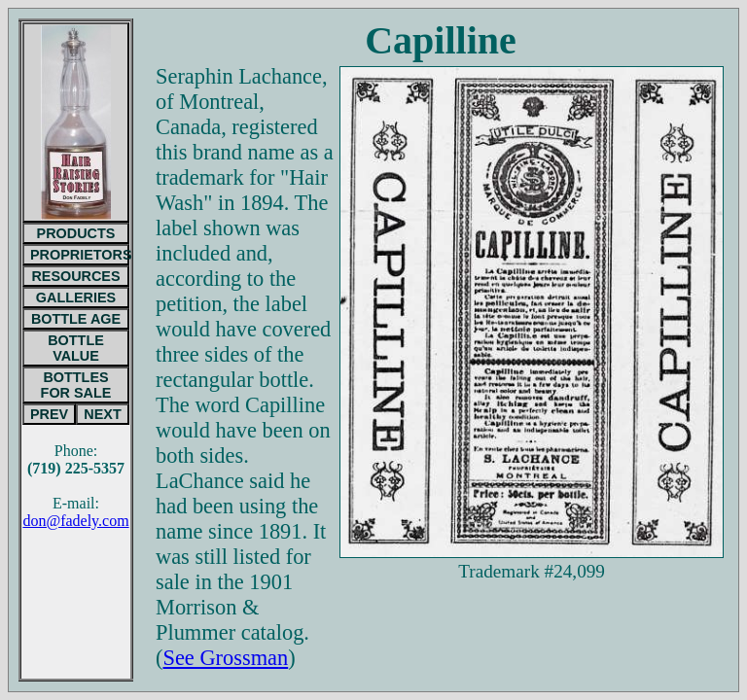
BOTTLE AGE (76, 319)
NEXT (102, 414)
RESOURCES (75, 276)
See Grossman (225, 658)
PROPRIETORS (80, 255)
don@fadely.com (75, 521)
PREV (49, 414)
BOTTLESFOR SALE (76, 385)
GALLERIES (76, 297)
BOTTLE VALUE (76, 348)
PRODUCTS (76, 233)
